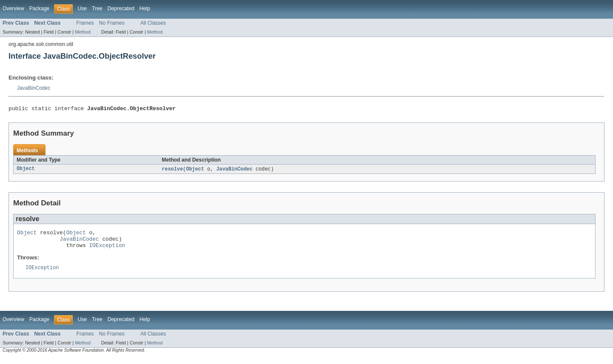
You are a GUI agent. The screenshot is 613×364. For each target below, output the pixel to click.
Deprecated (121, 9)
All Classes (153, 23)
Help (145, 9)
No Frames (112, 23)
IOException (107, 250)
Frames (85, 23)
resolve (172, 171)
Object (26, 171)
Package (39, 9)
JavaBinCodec (34, 88)
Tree (97, 9)
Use (82, 9)
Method (83, 32)
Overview (13, 9)
